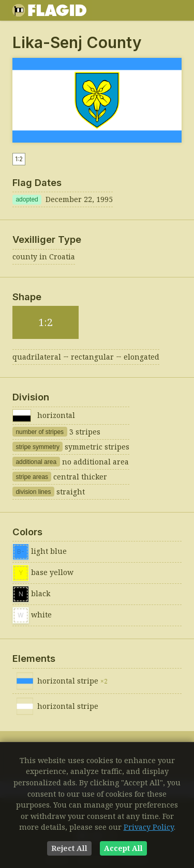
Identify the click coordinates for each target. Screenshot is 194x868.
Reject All (69, 848)
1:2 (19, 159)
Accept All (123, 848)
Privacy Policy (149, 827)
